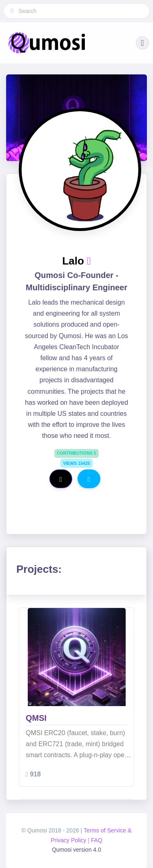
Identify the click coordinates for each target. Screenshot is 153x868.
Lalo (74, 261)
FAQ (97, 840)
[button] (142, 43)
